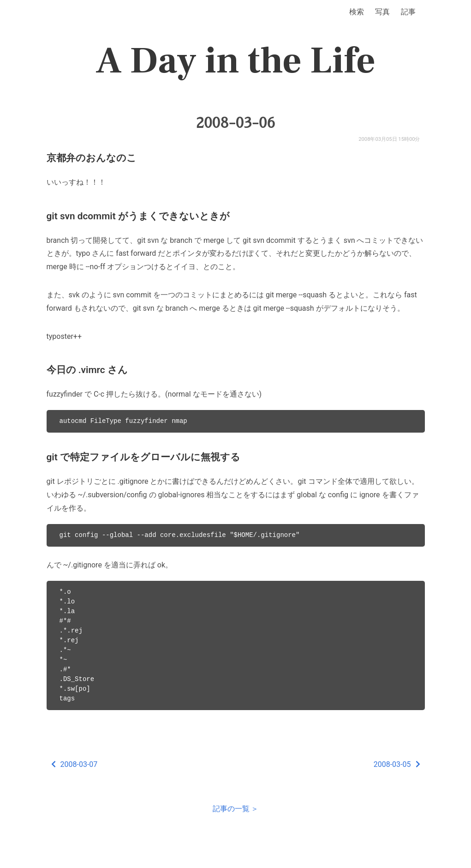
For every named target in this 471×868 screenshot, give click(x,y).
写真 (382, 12)
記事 (408, 12)
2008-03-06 (235, 123)
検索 (357, 12)
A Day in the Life (235, 61)
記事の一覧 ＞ (236, 809)
